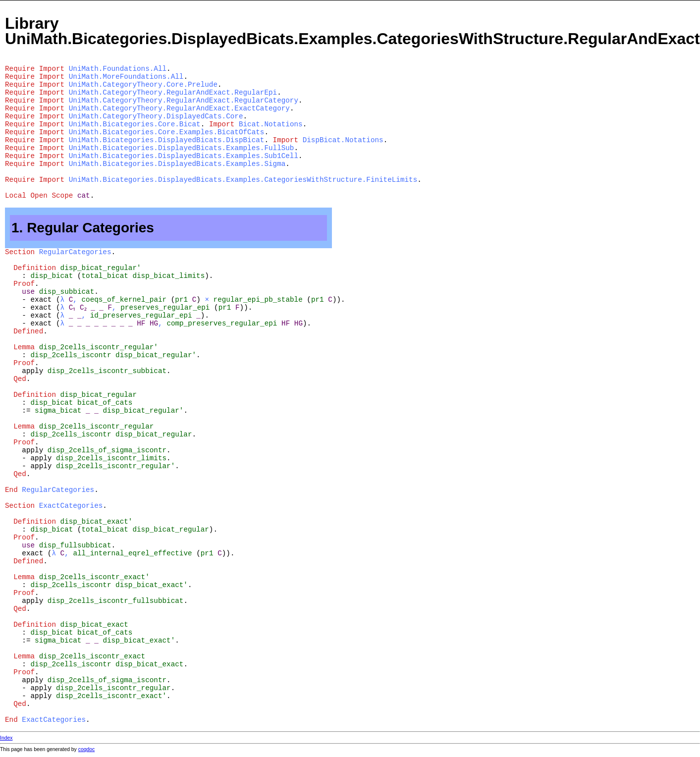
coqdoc (87, 749)
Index (6, 738)
